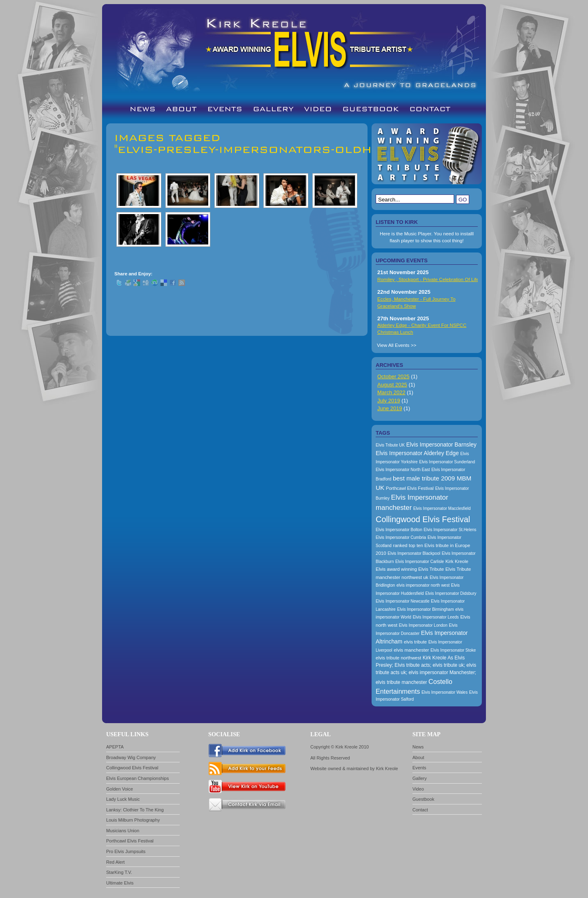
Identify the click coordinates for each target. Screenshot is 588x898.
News (418, 747)
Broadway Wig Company (131, 757)
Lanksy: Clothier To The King (135, 810)
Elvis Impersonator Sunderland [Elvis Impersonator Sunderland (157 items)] (447, 462)
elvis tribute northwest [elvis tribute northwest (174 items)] (398, 658)
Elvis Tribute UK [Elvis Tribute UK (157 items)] (390, 445)
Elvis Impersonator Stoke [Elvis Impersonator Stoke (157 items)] (453, 650)
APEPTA (115, 747)
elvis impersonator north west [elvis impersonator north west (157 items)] (423, 585)
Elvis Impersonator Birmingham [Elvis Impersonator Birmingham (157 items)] (426, 609)
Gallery (420, 778)
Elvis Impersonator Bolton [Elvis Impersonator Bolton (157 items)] (399, 530)
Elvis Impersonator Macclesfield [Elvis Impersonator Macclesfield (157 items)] (442, 508)
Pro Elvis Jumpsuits (126, 851)
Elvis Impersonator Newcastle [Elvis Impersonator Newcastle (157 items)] (403, 601)
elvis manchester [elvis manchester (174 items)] (411, 650)
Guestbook (423, 799)
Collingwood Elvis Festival (132, 768)
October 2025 (393, 376)
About (418, 757)
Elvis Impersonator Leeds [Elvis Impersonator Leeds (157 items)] (436, 617)
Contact (420, 810)
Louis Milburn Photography (133, 820)
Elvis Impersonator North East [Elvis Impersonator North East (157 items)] (403, 470)
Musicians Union (123, 831)
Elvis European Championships (138, 778)
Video (418, 789)
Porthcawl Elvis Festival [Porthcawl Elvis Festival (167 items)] (410, 488)
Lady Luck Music (123, 799)
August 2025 (392, 385)
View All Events (393, 345)
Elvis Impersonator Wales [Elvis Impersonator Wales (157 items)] (444, 692)
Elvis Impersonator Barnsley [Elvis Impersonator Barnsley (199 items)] (441, 445)
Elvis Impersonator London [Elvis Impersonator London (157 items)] (423, 625)
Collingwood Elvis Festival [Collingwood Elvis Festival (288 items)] (423, 519)
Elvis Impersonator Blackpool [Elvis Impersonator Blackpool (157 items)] (414, 553)
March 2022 (391, 392)
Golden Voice (120, 789)
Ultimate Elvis (120, 883)
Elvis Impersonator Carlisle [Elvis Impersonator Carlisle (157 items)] (420, 562)
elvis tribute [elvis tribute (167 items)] (415, 642)
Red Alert (115, 862)
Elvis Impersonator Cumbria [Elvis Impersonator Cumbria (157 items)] (401, 537)
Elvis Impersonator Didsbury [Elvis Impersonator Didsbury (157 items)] (451, 593)
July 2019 (389, 401)
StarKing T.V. (119, 872)
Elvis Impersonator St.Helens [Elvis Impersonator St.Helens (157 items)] (450, 530)
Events (419, 768)
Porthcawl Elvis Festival (130, 841)
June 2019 (390, 408)
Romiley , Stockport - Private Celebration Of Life (428, 279)
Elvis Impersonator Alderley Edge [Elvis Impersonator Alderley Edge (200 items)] (417, 453)
